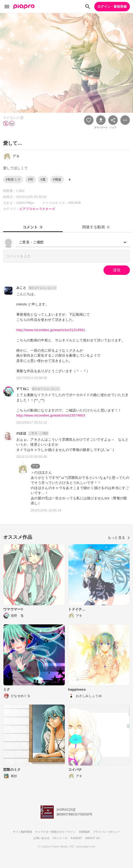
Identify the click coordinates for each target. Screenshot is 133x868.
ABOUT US (93, 838)
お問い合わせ (41, 838)
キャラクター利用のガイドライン (55, 832)
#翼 (43, 179)
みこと (21, 288)
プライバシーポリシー (107, 832)
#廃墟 (57, 179)
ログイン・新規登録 (112, 7)
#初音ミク (13, 179)
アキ (35, 466)
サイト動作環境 (22, 832)
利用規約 (84, 832)
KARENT (76, 838)
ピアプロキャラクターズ (37, 209)
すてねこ (23, 389)
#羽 (30, 179)
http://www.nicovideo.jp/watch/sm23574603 (51, 415)
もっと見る (119, 538)
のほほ (21, 433)
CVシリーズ (60, 838)
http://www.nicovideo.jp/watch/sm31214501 (51, 330)
